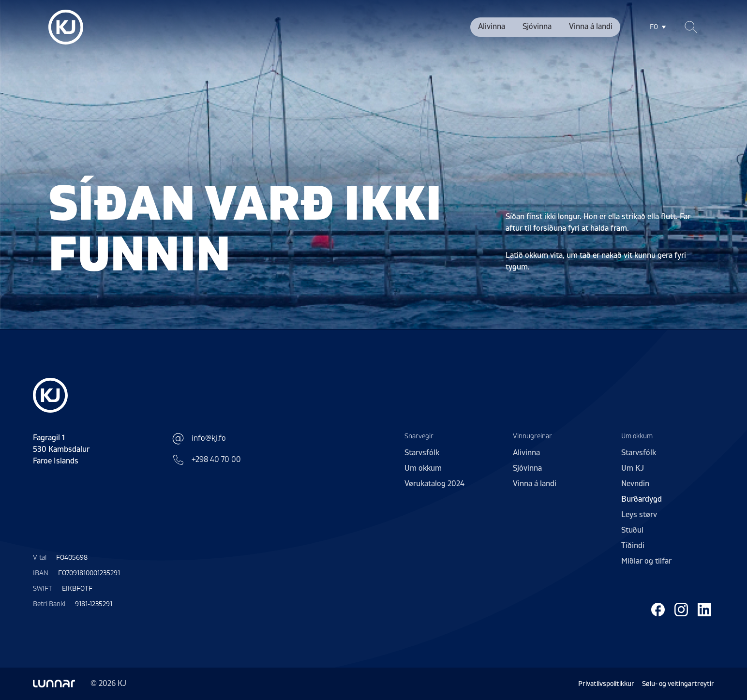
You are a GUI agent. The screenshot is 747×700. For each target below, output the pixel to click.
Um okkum (423, 468)
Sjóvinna (537, 27)
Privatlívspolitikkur (606, 684)
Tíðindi (633, 546)
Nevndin (635, 484)
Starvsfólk (422, 453)
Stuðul (632, 530)
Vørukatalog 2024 (434, 484)
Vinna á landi (591, 27)
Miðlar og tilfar (646, 561)
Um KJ (633, 468)
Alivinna (492, 27)
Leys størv (639, 515)
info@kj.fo (199, 439)
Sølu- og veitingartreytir (678, 684)
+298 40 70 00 (207, 460)
